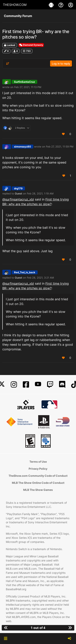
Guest (19, 193)
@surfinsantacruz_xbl (18, 199)
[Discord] (62, 385)
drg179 (18, 188)
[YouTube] (38, 385)
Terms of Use (38, 462)
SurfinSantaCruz (24, 82)
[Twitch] (50, 385)
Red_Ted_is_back (25, 272)
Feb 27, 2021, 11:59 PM (60, 147)
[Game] (52, 5)
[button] (6, 639)
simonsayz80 (23, 147)
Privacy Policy (38, 469)
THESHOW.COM (15, 5)
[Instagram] (14, 385)
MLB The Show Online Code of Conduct (38, 483)
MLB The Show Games (38, 490)
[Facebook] (26, 385)
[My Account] (71, 5)
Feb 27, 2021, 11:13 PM (28, 87)
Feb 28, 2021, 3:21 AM (40, 278)
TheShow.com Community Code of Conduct (38, 476)
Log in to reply (61, 63)
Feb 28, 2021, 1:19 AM (40, 193)
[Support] (61, 5)
